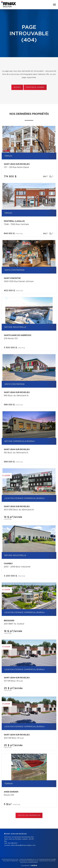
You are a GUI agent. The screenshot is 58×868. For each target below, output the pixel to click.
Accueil (17, 87)
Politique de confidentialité (28, 861)
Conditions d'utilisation (47, 861)
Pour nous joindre (35, 87)
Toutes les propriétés (29, 816)
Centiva (34, 865)
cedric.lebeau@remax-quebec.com (23, 845)
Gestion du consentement (29, 862)
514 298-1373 (13, 843)
